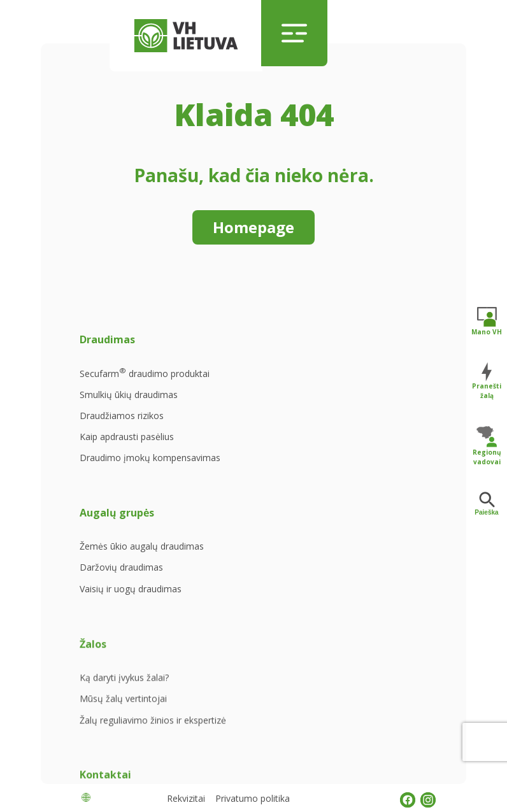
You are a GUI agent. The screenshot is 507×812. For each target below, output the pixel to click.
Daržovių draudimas (249, 403)
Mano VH (487, 321)
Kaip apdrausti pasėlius (127, 448)
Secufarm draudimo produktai (124, 378)
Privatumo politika (253, 798)
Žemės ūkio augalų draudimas (246, 376)
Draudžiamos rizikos (122, 427)
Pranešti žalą (487, 381)
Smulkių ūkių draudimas (129, 406)
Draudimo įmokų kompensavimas (115, 470)
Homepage (253, 227)
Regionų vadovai (487, 445)
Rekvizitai (186, 798)
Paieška (486, 504)
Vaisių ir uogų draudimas (258, 424)
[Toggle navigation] (294, 33)
